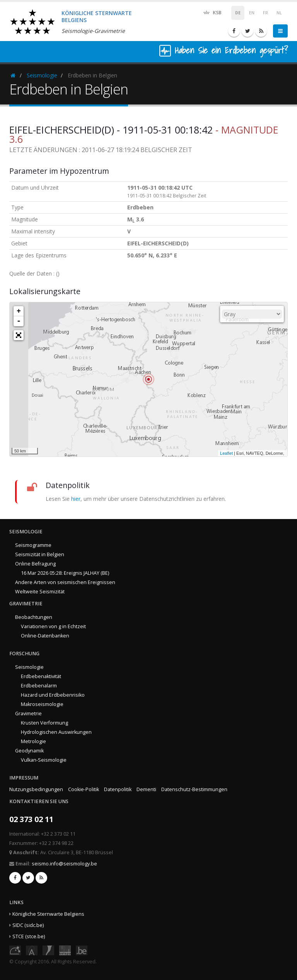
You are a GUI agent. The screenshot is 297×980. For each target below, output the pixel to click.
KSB (212, 12)
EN (252, 13)
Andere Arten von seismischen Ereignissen (65, 582)
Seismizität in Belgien (40, 554)
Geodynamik (29, 751)
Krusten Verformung (44, 723)
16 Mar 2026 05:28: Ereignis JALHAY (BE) (65, 573)
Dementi (146, 789)
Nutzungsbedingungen (36, 789)
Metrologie (33, 741)
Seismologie (42, 75)
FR (265, 13)
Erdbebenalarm (39, 686)
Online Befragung (35, 564)
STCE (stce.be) (29, 936)
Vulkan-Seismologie (44, 760)
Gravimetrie (28, 714)
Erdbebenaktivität (41, 676)
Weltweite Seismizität (40, 592)
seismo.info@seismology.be (64, 864)
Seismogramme (33, 545)
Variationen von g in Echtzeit (53, 626)
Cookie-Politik (84, 789)
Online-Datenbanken (45, 636)
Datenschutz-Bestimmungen (194, 789)
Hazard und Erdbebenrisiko (53, 695)
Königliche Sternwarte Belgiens (48, 914)
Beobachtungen (34, 617)
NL (279, 13)
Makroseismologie (42, 704)
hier (76, 499)
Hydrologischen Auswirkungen (56, 732)
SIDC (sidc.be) (28, 925)
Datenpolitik (118, 789)
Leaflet (226, 453)
